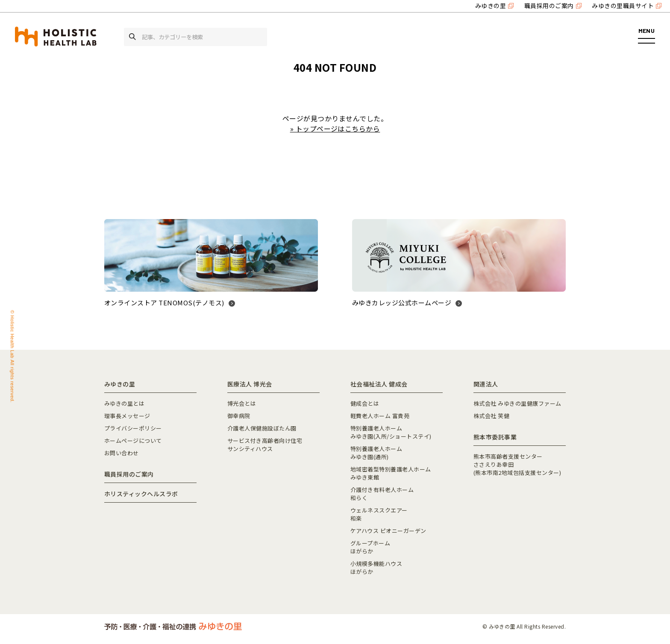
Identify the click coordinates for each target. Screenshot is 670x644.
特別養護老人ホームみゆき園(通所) (376, 453)
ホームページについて (133, 441)
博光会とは (242, 403)
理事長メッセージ (127, 416)
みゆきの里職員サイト (623, 6)
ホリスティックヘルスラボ (141, 494)
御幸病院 (239, 416)
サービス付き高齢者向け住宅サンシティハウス (265, 445)
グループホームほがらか (370, 547)
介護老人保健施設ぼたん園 (262, 428)
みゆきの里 (491, 6)
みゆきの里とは (124, 403)
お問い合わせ (122, 453)
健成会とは (365, 403)
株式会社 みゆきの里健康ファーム (517, 403)
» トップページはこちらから (335, 129)
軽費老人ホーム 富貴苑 (380, 416)
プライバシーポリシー (133, 428)
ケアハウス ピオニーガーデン (388, 531)
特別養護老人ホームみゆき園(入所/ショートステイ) (391, 432)
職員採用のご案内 (549, 6)
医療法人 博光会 (250, 384)
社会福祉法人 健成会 (379, 384)
